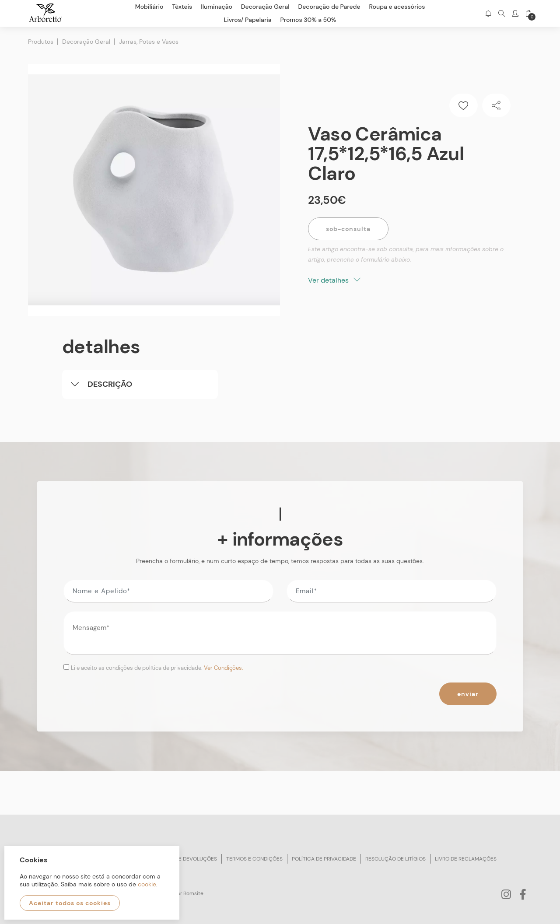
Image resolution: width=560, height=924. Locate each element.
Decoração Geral (86, 42)
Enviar (468, 694)
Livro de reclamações (466, 859)
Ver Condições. (224, 668)
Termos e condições (254, 859)
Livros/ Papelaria (248, 20)
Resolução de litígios (395, 859)
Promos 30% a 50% (308, 20)
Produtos (41, 42)
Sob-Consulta (348, 229)
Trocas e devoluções (187, 859)
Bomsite (193, 893)
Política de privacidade (324, 859)
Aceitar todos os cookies (70, 903)
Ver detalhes (334, 280)
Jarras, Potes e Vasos (149, 42)
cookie (147, 884)
